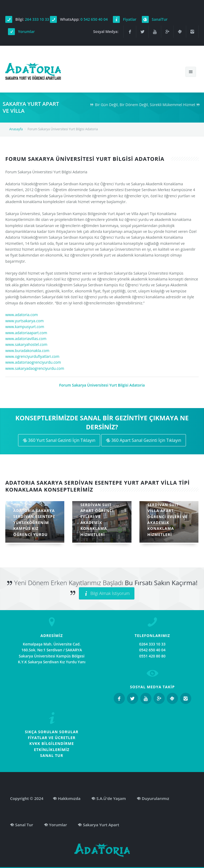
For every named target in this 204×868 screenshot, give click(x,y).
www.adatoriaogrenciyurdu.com (33, 362)
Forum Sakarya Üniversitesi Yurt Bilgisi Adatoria (102, 385)
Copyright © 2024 (27, 798)
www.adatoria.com (22, 315)
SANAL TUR (52, 755)
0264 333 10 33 (152, 644)
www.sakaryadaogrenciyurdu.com (35, 368)
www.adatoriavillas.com (26, 339)
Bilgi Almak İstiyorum (107, 593)
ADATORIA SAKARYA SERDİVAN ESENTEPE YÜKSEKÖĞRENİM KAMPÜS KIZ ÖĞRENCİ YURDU (34, 523)
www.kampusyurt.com (25, 327)
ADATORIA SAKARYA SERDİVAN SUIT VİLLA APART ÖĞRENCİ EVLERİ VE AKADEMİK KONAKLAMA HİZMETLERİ (168, 516)
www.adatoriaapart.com (26, 333)
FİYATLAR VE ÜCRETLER (52, 738)
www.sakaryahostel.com (26, 344)
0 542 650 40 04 (94, 19)
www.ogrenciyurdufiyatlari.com (32, 356)
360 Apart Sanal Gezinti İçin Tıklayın (144, 440)
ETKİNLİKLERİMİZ (52, 750)
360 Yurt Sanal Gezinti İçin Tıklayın (59, 440)
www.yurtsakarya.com (24, 321)
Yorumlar (26, 32)
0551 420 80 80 (152, 656)
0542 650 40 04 (152, 650)
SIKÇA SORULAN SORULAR (52, 732)
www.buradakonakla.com (27, 351)
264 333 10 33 (37, 19)
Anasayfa (16, 129)
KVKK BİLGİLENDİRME (52, 743)
